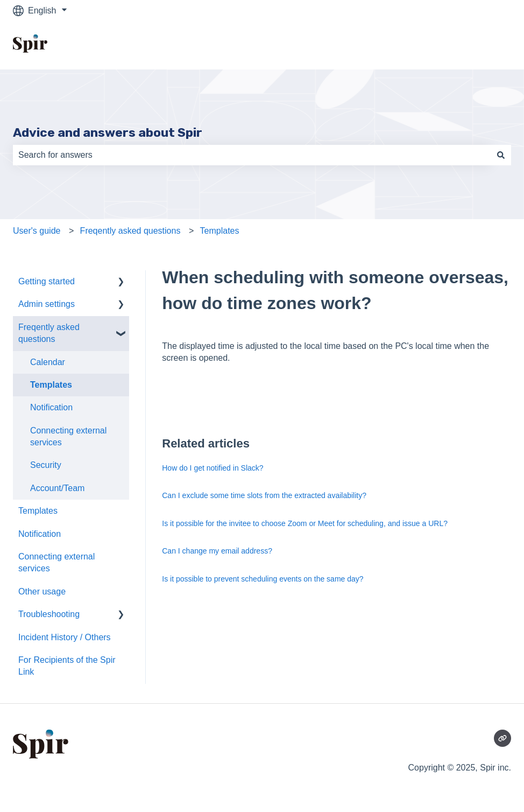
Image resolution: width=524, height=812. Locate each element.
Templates (220, 231)
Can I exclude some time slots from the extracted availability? (264, 495)
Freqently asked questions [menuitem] (49, 333)
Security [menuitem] (46, 465)
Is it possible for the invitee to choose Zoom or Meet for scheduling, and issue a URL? (305, 523)
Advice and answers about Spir (108, 132)
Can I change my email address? (217, 551)
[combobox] (252, 155)
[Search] (501, 155)
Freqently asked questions (130, 231)
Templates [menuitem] (51, 385)
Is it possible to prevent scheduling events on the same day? (263, 579)
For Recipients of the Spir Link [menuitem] (67, 666)
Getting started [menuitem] (47, 281)
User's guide (37, 231)
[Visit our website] (502, 738)
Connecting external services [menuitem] (68, 436)
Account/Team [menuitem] (57, 488)
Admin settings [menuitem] (47, 304)
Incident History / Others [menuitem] (65, 637)
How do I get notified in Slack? (213, 468)
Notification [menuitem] (51, 407)
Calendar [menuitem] (48, 362)
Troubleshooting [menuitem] (49, 614)
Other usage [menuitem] (42, 591)
